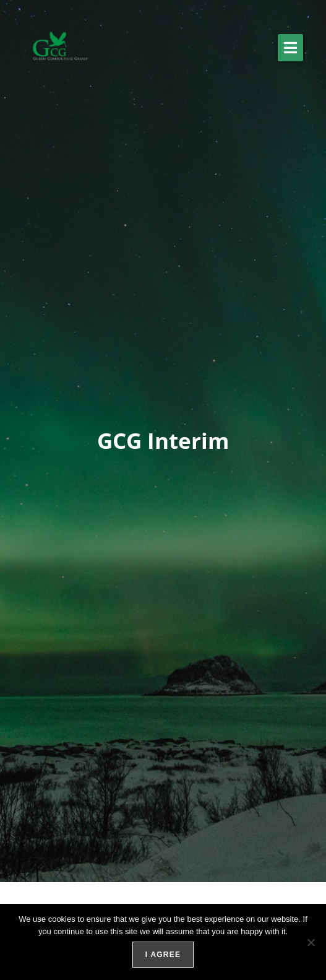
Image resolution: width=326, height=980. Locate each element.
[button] (290, 48)
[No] (311, 942)
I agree (163, 955)
